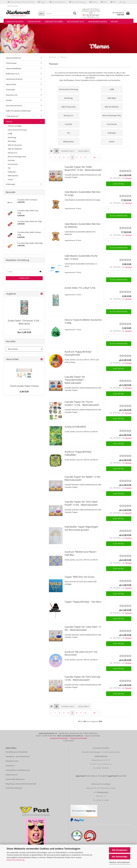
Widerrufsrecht (12, 775)
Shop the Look (12, 95)
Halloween (12, 172)
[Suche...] (41, 13)
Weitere (114, 22)
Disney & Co (13, 153)
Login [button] (123, 2)
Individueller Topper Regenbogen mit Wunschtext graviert (81, 528)
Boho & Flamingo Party (17, 157)
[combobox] (68, 151)
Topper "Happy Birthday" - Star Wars (83, 602)
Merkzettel (13, 6)
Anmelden (24, 278)
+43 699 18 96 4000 (102, 800)
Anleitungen (11, 184)
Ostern (11, 179)
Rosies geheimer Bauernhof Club (21, 2)
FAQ (113, 2)
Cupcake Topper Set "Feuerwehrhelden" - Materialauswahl (75, 380)
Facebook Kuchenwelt (59, 738)
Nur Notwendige (120, 857)
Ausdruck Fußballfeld (75, 427)
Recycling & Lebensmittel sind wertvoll (21, 784)
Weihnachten (13, 176)
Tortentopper (34, 22)
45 (94, 157)
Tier (9, 168)
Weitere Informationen (120, 862)
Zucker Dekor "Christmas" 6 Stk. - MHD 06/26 (24, 322)
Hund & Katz (13, 164)
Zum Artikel (119, 184)
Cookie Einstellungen (14, 788)
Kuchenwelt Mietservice (15, 779)
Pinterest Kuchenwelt (78, 738)
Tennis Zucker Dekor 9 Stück (24, 386)
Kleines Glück (11, 84)
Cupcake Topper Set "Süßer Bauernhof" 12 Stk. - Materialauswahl (83, 168)
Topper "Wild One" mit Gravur (80, 577)
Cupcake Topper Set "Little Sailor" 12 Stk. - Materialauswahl (83, 628)
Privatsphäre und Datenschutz (18, 770)
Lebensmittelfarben (54, 22)
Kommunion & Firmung (17, 130)
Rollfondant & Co (75, 22)
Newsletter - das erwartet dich (18, 756)
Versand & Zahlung (77, 2)
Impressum (10, 766)
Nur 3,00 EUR (24, 331)
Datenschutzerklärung (16, 860)
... (90, 157)
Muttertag (12, 137)
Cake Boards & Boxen (97, 22)
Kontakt (93, 2)
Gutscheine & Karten (14, 106)
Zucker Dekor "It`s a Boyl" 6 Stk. (80, 288)
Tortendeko (10, 90)
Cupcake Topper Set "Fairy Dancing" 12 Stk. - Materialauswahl (83, 678)
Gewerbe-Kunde (12, 761)
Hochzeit (11, 160)
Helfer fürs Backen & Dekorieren (18, 111)
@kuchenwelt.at (103, 792)
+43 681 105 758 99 (102, 768)
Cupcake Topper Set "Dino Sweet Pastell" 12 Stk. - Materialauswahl (81, 503)
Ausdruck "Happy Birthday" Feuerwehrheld (78, 353)
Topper (42, 2)
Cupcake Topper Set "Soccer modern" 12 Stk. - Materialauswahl (82, 403)
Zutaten (9, 100)
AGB (104, 2)
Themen (9, 121)
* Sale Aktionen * (13, 116)
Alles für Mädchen (15, 149)
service (96, 792)
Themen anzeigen (15, 126)
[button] (51, 151)
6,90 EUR (24, 392)
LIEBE (10, 134)
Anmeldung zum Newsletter (17, 752)
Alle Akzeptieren (120, 850)
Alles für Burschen (15, 145)
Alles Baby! (12, 141)
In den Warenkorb (119, 216)
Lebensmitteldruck (57, 2)
